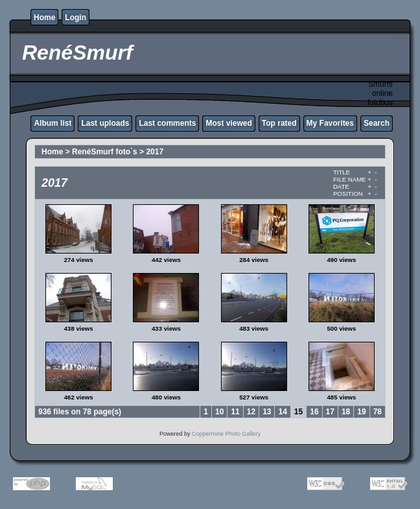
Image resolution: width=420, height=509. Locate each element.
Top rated (279, 123)
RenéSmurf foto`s (105, 152)
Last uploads (105, 123)
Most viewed (228, 123)
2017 (155, 152)
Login (76, 18)
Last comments (167, 123)
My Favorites (330, 123)
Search (377, 123)
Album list (52, 123)
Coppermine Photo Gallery (226, 434)
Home (44, 18)
